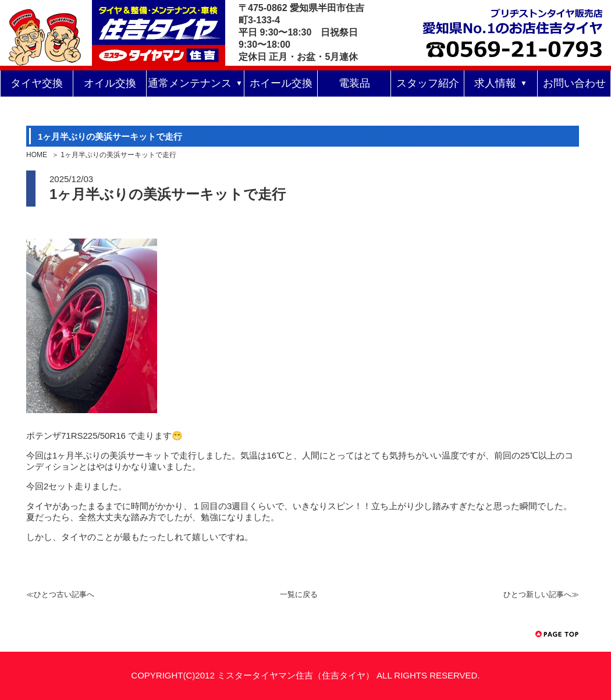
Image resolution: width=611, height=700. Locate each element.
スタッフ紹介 (428, 83)
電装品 (354, 83)
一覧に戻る (299, 594)
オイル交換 (110, 83)
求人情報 (495, 83)
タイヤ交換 (37, 83)
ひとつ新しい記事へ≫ (541, 594)
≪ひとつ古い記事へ (60, 594)
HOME (37, 155)
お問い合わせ (574, 83)
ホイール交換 (281, 83)
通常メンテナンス (190, 83)
